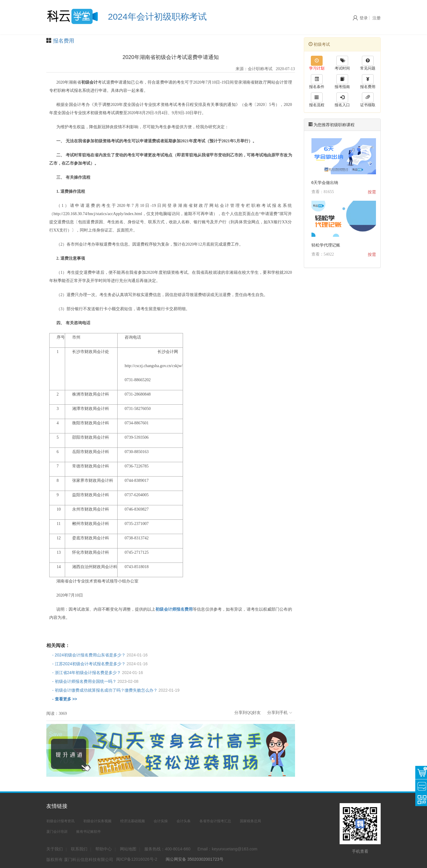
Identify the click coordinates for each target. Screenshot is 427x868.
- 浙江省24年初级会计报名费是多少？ (98, 673)
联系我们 (79, 849)
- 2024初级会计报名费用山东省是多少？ (100, 655)
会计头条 (184, 821)
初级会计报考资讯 (60, 821)
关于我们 (55, 849)
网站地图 (128, 849)
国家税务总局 (250, 821)
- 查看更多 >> (65, 699)
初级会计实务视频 (97, 821)
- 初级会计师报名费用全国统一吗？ (95, 681)
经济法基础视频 (133, 821)
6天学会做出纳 (325, 183)
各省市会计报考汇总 (215, 821)
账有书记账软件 (89, 832)
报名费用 (64, 41)
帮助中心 (104, 849)
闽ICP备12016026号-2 (137, 859)
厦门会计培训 (57, 832)
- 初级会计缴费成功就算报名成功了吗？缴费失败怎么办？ (116, 690)
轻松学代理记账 (326, 245)
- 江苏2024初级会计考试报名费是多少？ (100, 664)
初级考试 (319, 44)
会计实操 (161, 821)
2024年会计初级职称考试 (157, 17)
